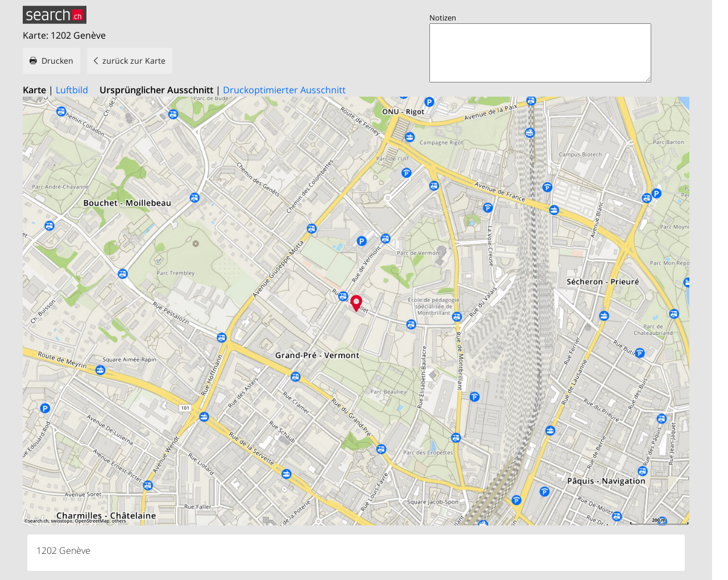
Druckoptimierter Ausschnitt (284, 90)
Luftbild (72, 90)
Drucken (57, 61)
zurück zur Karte (134, 61)
